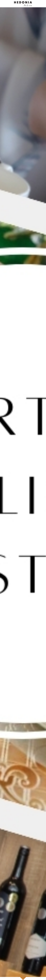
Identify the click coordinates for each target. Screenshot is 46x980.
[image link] (23, 3)
